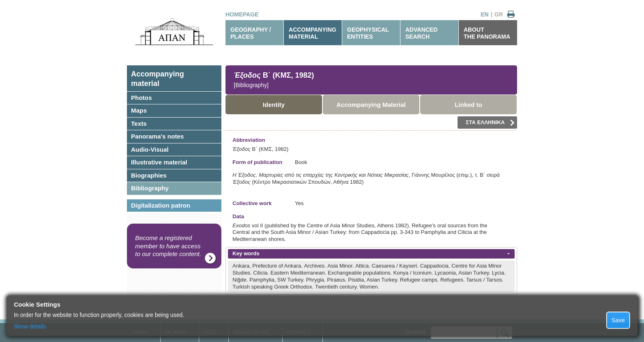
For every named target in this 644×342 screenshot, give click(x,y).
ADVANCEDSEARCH (421, 33)
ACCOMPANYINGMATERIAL (313, 33)
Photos (141, 98)
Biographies (149, 175)
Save (618, 320)
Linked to (468, 105)
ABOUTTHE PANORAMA (487, 33)
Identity (274, 105)
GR (499, 14)
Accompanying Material (371, 105)
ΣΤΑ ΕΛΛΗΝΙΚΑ (490, 122)
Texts (139, 124)
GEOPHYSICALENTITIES (368, 33)
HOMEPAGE (242, 14)
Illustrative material (159, 162)
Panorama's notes (158, 136)
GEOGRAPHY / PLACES (251, 33)
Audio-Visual (150, 149)
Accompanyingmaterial (158, 79)
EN (484, 14)
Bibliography (150, 188)
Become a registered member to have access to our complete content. (168, 246)
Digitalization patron (161, 205)
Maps (139, 110)
